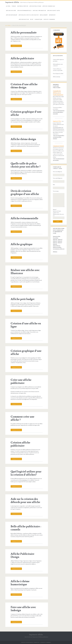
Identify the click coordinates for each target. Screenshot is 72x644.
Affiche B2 (55, 244)
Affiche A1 (55, 243)
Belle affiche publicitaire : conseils (26, 528)
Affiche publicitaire (22, 58)
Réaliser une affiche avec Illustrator (25, 272)
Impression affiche (57, 236)
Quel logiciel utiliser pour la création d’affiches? (26, 473)
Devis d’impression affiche (58, 74)
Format (14, 6)
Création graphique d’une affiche (26, 113)
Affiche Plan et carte (54, 11)
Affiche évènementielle (24, 11)
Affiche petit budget (23, 299)
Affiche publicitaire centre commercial (58, 65)
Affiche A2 (60, 240)
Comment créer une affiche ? (22, 418)
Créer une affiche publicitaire (21, 381)
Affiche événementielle (24, 218)
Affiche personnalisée (24, 33)
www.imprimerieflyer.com (58, 128)
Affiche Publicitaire (35, 6)
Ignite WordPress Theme (29, 642)
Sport (32, 19)
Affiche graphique (22, 244)
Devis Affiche (56, 238)
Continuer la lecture (17, 46)
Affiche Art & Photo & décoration (29, 15)
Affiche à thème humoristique (20, 583)
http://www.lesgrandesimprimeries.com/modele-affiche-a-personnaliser (59, 112)
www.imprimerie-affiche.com (59, 249)
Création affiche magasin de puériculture (58, 60)
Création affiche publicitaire (20, 444)
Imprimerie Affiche (12, 2)
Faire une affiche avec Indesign (23, 609)
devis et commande (49, 19)
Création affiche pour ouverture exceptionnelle (58, 70)
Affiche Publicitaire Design (22, 555)
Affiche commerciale (49, 6)
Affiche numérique (57, 77)
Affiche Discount (11, 11)
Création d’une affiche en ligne (26, 325)
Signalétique (38, 19)
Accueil (8, 6)
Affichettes (55, 252)
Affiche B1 (60, 243)
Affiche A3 (55, 241)
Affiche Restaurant (12, 15)
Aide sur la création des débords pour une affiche (25, 501)
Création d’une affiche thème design (24, 86)
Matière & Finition (23, 6)
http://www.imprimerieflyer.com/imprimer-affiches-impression (59, 137)
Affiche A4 (60, 241)
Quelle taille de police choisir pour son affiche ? (26, 165)
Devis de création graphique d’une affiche (25, 193)
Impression (52, 15)
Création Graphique (12, 19)
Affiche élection (24, 19)
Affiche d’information (39, 11)
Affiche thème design (23, 139)
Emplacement (44, 15)
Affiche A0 (55, 240)
